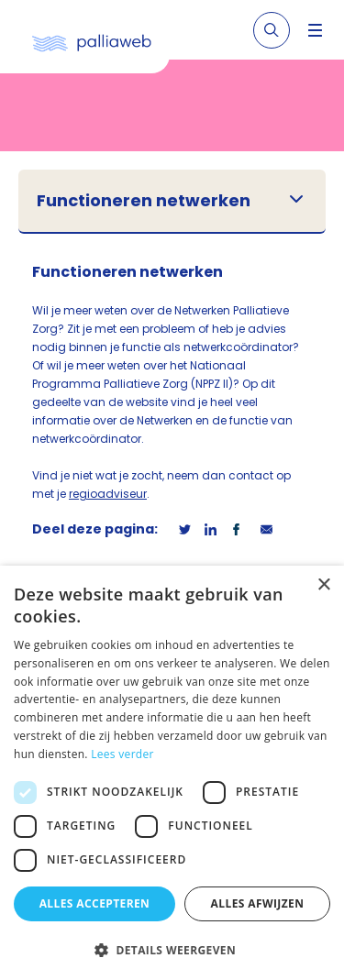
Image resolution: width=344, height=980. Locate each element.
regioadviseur (108, 494)
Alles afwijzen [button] (258, 903)
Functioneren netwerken (144, 201)
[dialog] (172, 773)
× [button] (323, 585)
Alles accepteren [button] (95, 903)
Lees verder (122, 754)
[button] (172, 950)
